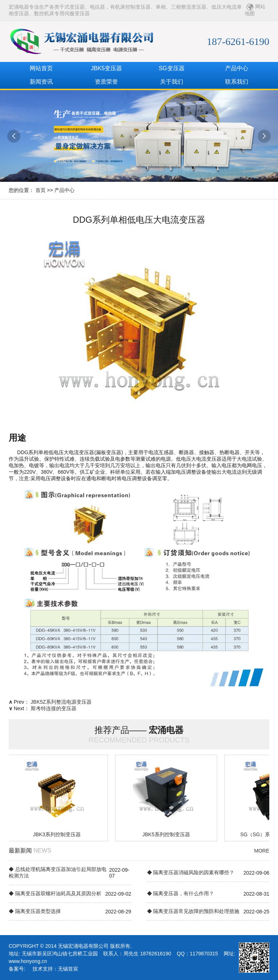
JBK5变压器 (106, 68)
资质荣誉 (106, 82)
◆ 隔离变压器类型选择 (35, 911)
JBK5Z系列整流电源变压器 (61, 702)
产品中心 (237, 68)
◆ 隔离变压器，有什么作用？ (181, 893)
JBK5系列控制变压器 (167, 834)
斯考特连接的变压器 (54, 708)
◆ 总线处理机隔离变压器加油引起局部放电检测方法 (58, 872)
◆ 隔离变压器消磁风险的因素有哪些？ (191, 872)
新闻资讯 (41, 82)
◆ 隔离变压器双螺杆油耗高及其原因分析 (55, 893)
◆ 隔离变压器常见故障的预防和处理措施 (193, 911)
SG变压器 (171, 68)
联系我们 (237, 82)
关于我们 (172, 82)
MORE (262, 851)
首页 (41, 190)
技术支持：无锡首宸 (55, 969)
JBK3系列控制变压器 (58, 834)
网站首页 (41, 68)
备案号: (17, 969)
